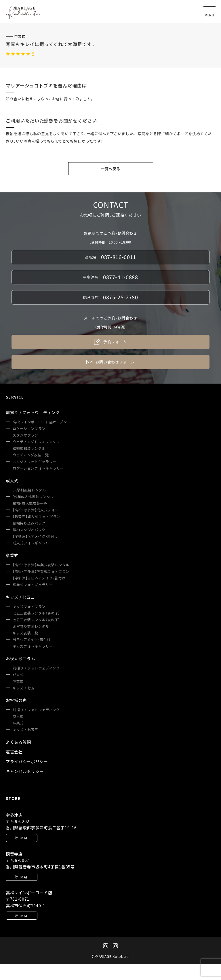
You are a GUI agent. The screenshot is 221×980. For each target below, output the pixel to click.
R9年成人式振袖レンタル (33, 497)
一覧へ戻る (110, 169)
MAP (22, 838)
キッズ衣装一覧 (25, 633)
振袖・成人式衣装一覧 (30, 503)
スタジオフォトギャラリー (35, 462)
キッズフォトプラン (29, 606)
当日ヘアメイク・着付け (32, 640)
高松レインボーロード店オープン (40, 422)
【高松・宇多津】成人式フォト (36, 510)
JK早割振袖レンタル (29, 490)
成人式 (18, 675)
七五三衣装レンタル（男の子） (36, 613)
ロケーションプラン (29, 428)
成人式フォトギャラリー (33, 543)
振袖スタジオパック (29, 530)
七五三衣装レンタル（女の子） (36, 620)
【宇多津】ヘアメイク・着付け (35, 536)
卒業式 (20, 36)
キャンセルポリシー (25, 771)
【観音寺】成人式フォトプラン (36, 516)
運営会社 (14, 752)
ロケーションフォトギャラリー (38, 468)
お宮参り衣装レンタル (31, 626)
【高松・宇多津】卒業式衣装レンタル (41, 565)
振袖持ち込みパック (29, 523)
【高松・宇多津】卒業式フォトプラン (41, 571)
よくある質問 (18, 742)
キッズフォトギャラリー (33, 646)
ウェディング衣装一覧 (31, 455)
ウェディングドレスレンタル (36, 442)
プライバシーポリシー (27, 761)
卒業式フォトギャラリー (33, 585)
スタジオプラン (25, 435)
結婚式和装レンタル (29, 448)
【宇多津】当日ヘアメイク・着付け (39, 578)
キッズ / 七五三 (25, 688)
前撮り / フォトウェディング (36, 668)
